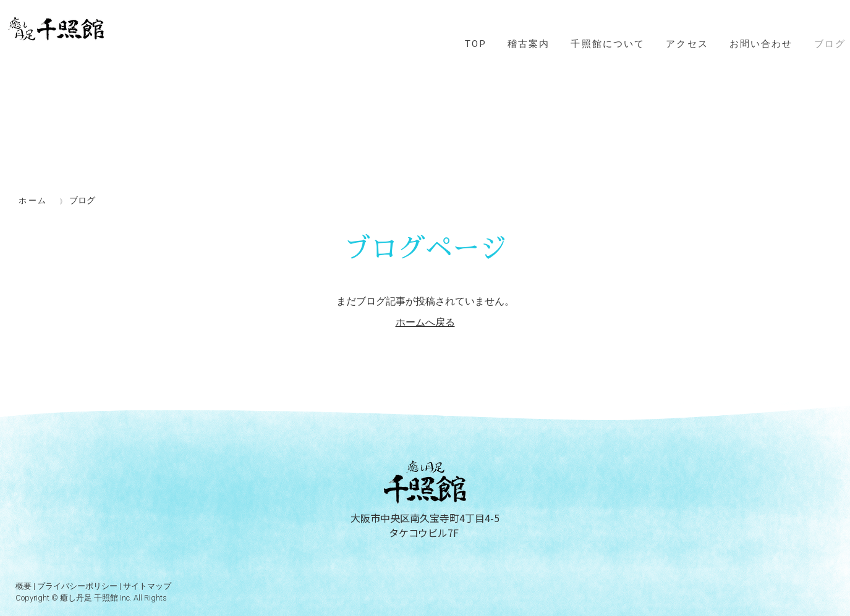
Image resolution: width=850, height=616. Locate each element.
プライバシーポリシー (77, 586)
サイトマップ (147, 586)
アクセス (687, 44)
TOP (476, 44)
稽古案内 (529, 44)
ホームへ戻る (425, 322)
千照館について (608, 44)
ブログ (830, 44)
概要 (23, 586)
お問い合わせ (761, 44)
